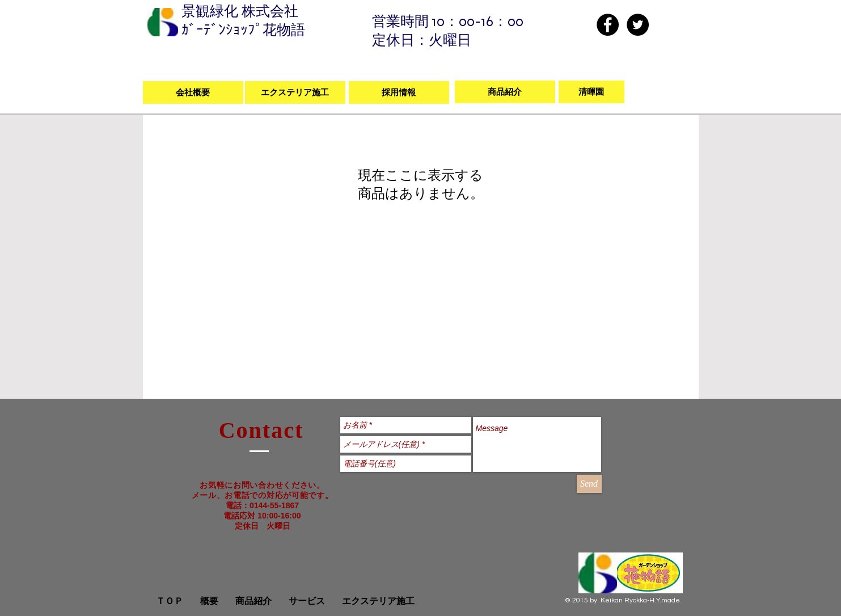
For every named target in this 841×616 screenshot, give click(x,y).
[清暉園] (591, 92)
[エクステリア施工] (295, 92)
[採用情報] (399, 92)
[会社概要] (193, 92)
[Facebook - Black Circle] (608, 25)
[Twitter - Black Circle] (638, 25)
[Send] (589, 484)
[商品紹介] (505, 92)
